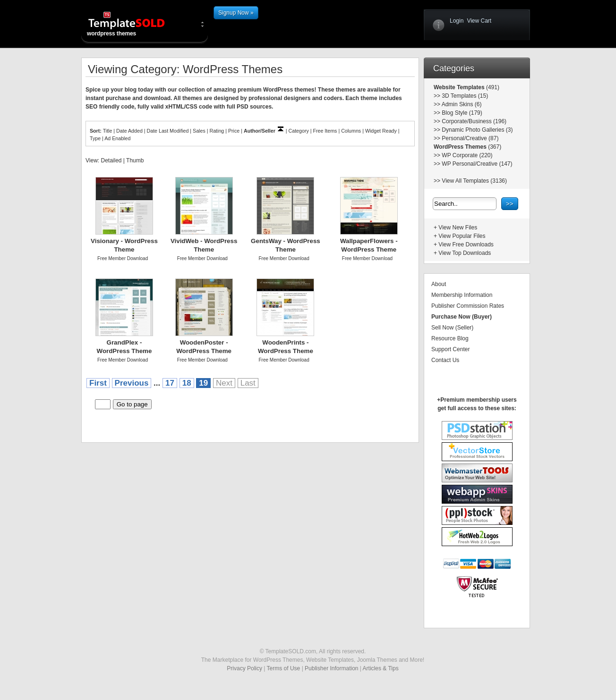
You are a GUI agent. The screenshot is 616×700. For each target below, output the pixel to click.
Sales (199, 131)
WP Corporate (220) (467, 155)
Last (248, 383)
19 (203, 383)
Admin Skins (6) (462, 104)
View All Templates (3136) (474, 181)
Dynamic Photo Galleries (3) (477, 130)
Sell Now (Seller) (452, 328)
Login (457, 21)
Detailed (111, 160)
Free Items (325, 131)
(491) (492, 87)
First (98, 383)
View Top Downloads (465, 253)
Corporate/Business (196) (474, 121)
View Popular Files (462, 236)
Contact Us (445, 360)
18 (187, 383)
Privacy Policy (244, 668)
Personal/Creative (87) (470, 138)
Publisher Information (331, 668)
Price (234, 131)
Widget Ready (381, 131)
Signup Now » (236, 13)
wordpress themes (134, 24)
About (439, 284)
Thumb (135, 160)
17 (170, 383)
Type (95, 138)
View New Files (458, 228)
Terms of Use (284, 668)
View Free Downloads (466, 245)
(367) (494, 147)
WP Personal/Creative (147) (477, 164)
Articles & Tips (381, 668)
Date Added (129, 131)
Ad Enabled (117, 138)
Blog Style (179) (462, 113)
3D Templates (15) (465, 96)
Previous (132, 383)
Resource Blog (450, 338)
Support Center (450, 349)
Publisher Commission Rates (468, 306)
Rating (217, 131)
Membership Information (462, 295)
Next (224, 383)
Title (108, 131)
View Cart (479, 21)
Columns (351, 131)
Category (299, 131)
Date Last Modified (168, 131)
